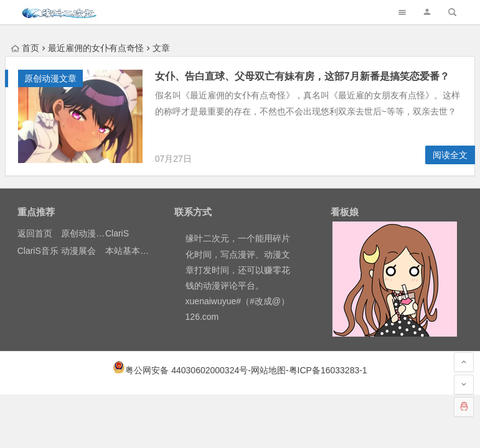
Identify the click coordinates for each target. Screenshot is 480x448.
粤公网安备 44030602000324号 (186, 370)
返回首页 (35, 233)
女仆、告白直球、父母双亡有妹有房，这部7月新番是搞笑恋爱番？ (302, 76)
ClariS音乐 (38, 251)
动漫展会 (78, 251)
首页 (25, 48)
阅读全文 (450, 155)
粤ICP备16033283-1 (328, 370)
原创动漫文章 (50, 78)
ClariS (117, 233)
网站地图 (268, 370)
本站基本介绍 (131, 251)
